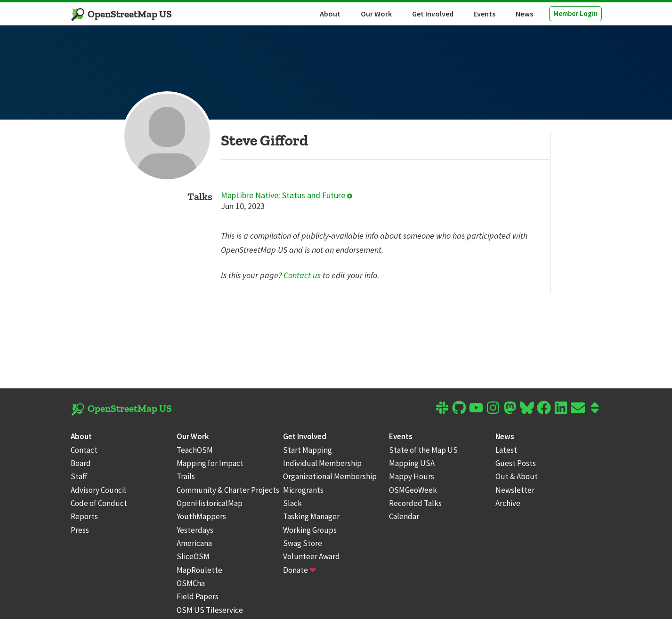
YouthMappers (201, 516)
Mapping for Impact (210, 463)
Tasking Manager (311, 516)
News (524, 14)
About (330, 14)
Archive (508, 503)
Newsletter (515, 490)
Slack (292, 503)
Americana (194, 543)
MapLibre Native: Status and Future (287, 195)
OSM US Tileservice (210, 610)
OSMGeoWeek (413, 490)
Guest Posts (516, 463)
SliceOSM (193, 556)
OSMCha (191, 583)
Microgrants (303, 490)
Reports (84, 516)
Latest (506, 450)
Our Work (376, 14)
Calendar (404, 516)
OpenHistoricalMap (210, 503)
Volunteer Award (312, 556)
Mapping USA (412, 463)
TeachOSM (195, 450)
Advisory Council (98, 490)
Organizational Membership (330, 476)
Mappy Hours (412, 476)
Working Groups (310, 530)
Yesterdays (195, 530)
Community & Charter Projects (228, 490)
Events (484, 14)
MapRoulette (199, 570)
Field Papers (198, 596)
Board (81, 463)
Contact (84, 450)
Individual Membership (322, 463)
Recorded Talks (415, 503)
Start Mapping (308, 450)
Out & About (517, 476)
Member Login (575, 13)
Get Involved (433, 14)
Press (80, 530)
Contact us (302, 275)
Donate (300, 570)
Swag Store (303, 543)
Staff (79, 476)
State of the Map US (423, 450)
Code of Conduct (99, 503)
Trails (186, 476)
